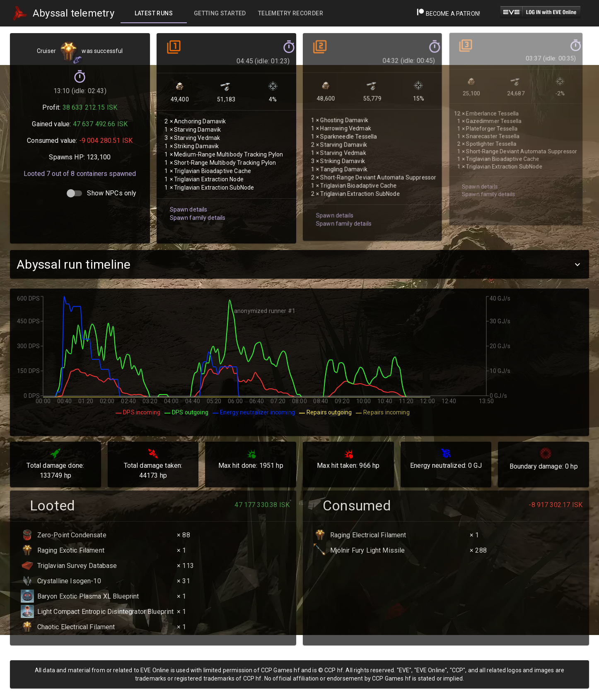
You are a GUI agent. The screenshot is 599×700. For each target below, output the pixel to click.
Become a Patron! (448, 14)
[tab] (154, 13)
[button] (299, 264)
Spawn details (187, 198)
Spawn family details (196, 206)
